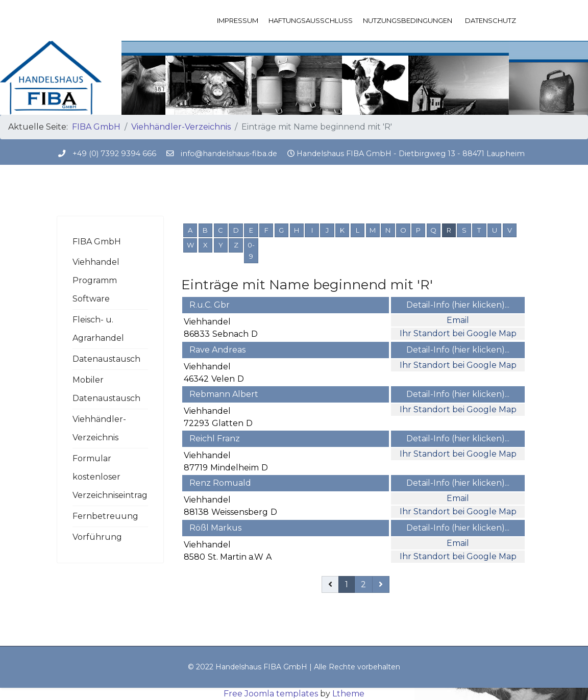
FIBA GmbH (97, 242)
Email (458, 320)
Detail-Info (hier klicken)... (458, 305)
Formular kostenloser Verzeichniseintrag (110, 477)
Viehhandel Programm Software (96, 280)
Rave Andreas (217, 350)
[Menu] (525, 20)
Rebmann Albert (224, 394)
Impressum (238, 20)
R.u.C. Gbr (210, 305)
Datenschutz (491, 20)
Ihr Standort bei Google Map (458, 333)
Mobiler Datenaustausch (106, 389)
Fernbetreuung (105, 516)
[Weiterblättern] (381, 584)
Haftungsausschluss (311, 20)
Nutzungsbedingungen (408, 20)
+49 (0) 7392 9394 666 (114, 154)
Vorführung (97, 537)
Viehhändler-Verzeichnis (99, 428)
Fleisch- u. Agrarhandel (98, 329)
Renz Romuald (220, 483)
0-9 (251, 251)
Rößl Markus (215, 528)
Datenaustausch (106, 359)
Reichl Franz (215, 439)
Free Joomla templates (271, 694)
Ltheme (348, 694)
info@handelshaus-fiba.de (229, 154)
